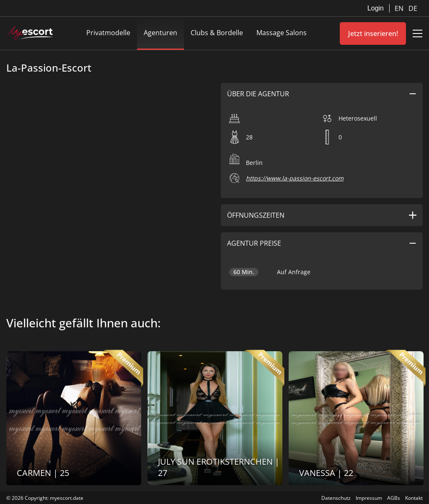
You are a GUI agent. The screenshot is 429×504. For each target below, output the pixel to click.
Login (376, 8)
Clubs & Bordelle (217, 33)
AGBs (394, 498)
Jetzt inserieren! (373, 33)
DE (413, 8)
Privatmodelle (108, 33)
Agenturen (160, 33)
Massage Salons (282, 33)
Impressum (369, 498)
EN (400, 8)
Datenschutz (336, 498)
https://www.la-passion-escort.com (295, 178)
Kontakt (414, 498)
